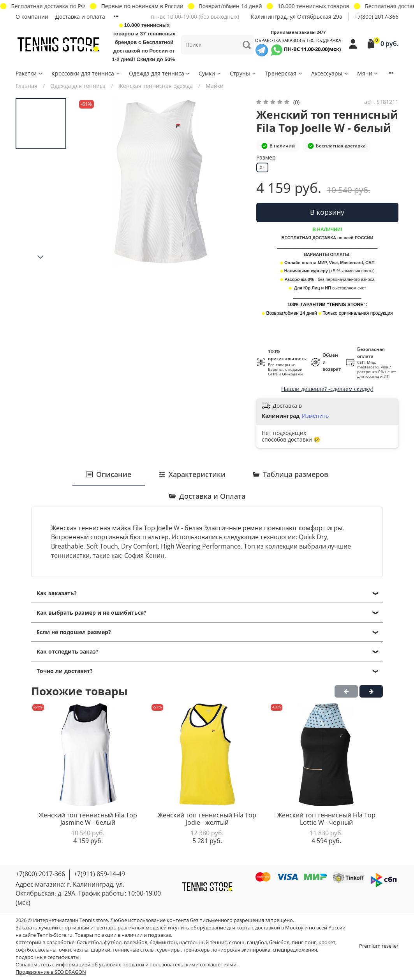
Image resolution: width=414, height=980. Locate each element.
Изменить (315, 416)
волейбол (136, 942)
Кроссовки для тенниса (86, 73)
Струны (243, 73)
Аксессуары (330, 73)
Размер (266, 158)
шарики (100, 950)
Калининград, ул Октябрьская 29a (297, 17)
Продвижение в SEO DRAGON (51, 972)
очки (65, 950)
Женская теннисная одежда (156, 86)
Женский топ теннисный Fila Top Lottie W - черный (326, 819)
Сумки (210, 73)
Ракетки (29, 73)
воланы (47, 950)
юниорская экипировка (242, 950)
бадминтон (163, 942)
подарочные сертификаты (48, 957)
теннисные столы (134, 950)
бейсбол (279, 942)
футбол (113, 942)
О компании (32, 17)
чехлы (81, 950)
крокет (327, 942)
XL (262, 167)
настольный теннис (203, 942)
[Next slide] (41, 257)
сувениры (169, 950)
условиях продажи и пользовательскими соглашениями (168, 965)
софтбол (26, 950)
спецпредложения (295, 950)
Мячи (368, 73)
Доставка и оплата (80, 17)
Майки (215, 86)
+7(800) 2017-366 (376, 17)
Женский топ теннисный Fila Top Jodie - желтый (207, 819)
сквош (237, 942)
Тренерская (284, 73)
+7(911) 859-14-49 (99, 874)
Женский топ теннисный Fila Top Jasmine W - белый (88, 819)
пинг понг (304, 942)
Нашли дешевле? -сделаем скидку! (327, 389)
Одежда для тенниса (160, 73)
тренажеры (197, 950)
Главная (26, 86)
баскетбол (89, 942)
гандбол (257, 942)
